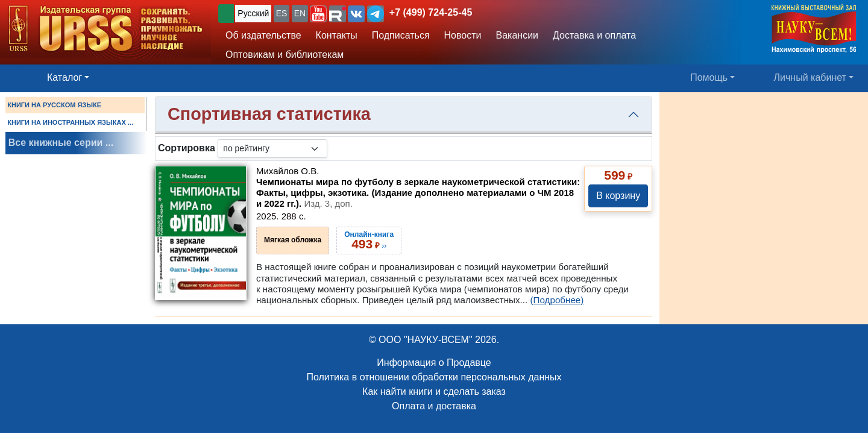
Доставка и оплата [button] (594, 35)
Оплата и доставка (434, 406)
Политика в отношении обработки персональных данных (434, 377)
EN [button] (300, 13)
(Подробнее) (557, 300)
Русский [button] (253, 13)
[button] (318, 14)
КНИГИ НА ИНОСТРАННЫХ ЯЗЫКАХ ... (70, 122)
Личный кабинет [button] (810, 77)
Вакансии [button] (517, 35)
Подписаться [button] (401, 35)
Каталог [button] (64, 77)
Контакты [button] (337, 35)
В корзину (618, 196)
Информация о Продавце (434, 363)
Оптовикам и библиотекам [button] (285, 55)
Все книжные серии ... (61, 143)
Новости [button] (463, 35)
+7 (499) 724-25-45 (431, 12)
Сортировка (187, 148)
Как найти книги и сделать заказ (434, 392)
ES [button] (282, 13)
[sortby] (272, 149)
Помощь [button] (709, 77)
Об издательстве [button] (263, 35)
